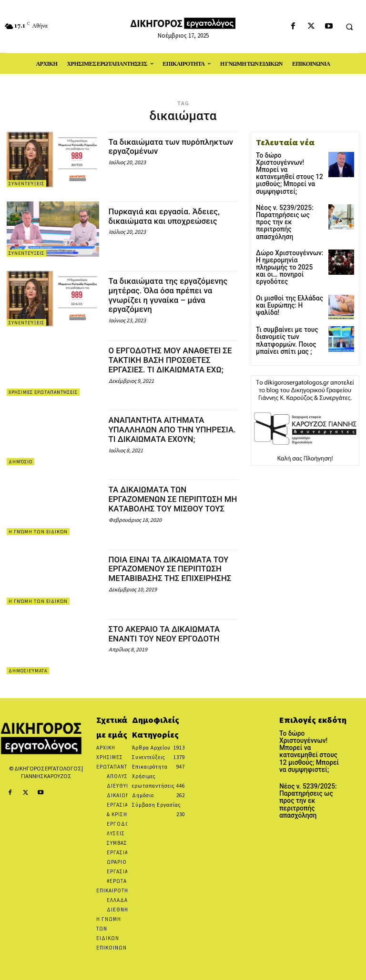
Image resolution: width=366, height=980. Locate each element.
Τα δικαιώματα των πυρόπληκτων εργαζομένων (164, 146)
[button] (349, 27)
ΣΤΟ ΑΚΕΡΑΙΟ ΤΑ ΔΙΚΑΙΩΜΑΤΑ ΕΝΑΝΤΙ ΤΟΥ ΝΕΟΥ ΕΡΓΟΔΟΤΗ (168, 634)
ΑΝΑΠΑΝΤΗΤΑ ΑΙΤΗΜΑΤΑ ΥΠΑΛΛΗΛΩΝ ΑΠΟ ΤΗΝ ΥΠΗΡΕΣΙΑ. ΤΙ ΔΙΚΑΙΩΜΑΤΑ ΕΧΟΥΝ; (162, 434)
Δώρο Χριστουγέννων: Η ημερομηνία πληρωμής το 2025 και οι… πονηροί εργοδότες (290, 235)
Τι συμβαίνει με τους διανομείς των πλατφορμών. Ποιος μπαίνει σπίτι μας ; (283, 303)
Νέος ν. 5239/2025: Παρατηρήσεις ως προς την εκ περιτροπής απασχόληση (287, 200)
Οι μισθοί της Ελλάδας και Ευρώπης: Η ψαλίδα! (287, 264)
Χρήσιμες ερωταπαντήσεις (43, 392)
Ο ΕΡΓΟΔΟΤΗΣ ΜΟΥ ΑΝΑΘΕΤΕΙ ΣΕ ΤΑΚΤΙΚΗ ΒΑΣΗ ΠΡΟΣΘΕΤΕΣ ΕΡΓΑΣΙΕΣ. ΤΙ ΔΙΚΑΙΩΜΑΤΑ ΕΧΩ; (170, 360)
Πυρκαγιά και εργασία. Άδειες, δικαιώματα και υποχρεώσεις (168, 216)
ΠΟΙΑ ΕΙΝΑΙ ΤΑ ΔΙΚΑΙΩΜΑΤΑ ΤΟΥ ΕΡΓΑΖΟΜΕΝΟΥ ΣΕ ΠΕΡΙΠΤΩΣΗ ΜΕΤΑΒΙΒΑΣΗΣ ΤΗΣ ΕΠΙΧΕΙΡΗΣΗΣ (173, 573)
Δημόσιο (20, 462)
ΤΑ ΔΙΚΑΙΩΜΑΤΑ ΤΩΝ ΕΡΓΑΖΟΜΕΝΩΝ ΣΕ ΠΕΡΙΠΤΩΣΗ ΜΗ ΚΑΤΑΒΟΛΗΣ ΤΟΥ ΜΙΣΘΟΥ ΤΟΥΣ (170, 503)
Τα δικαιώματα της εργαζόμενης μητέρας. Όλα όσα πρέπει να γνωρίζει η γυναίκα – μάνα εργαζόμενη (173, 295)
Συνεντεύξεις (26, 184)
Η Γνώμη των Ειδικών (38, 532)
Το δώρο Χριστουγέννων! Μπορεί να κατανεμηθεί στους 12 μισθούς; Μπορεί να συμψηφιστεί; (289, 165)
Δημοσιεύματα (28, 671)
